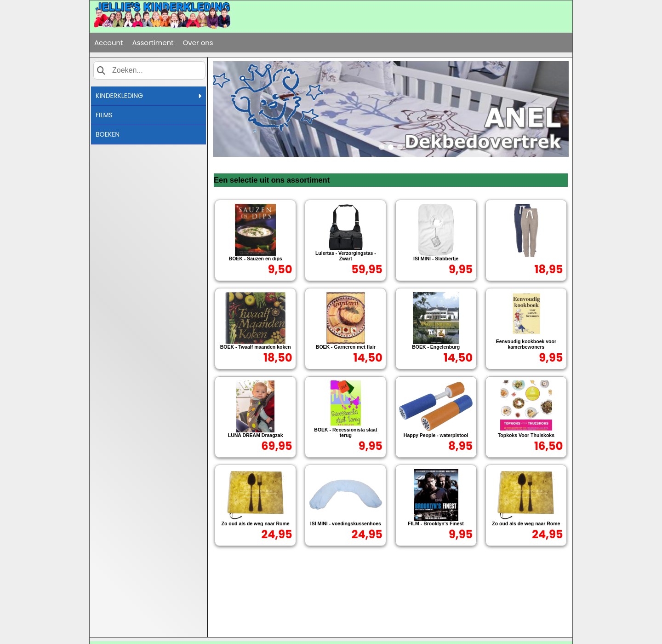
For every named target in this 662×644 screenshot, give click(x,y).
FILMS (104, 115)
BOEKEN (108, 134)
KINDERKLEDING (148, 96)
